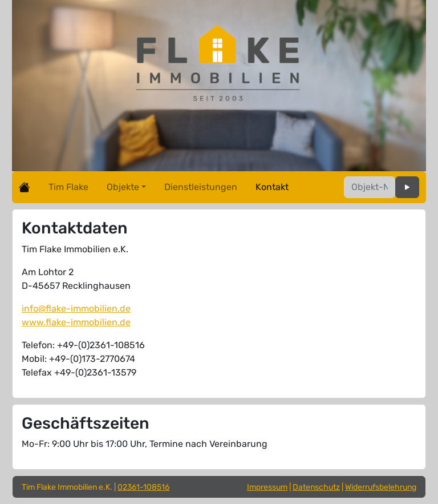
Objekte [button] (123, 187)
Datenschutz (316, 487)
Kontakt (272, 187)
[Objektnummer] (370, 187)
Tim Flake (68, 187)
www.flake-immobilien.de (76, 322)
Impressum (267, 487)
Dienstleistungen (201, 187)
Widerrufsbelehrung (381, 487)
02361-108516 (143, 487)
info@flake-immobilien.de (76, 309)
